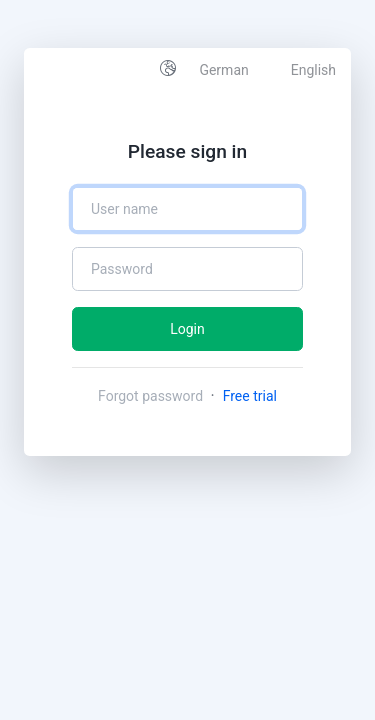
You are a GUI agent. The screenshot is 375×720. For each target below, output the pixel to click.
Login (187, 329)
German (223, 70)
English (313, 70)
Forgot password (152, 396)
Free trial (250, 396)
